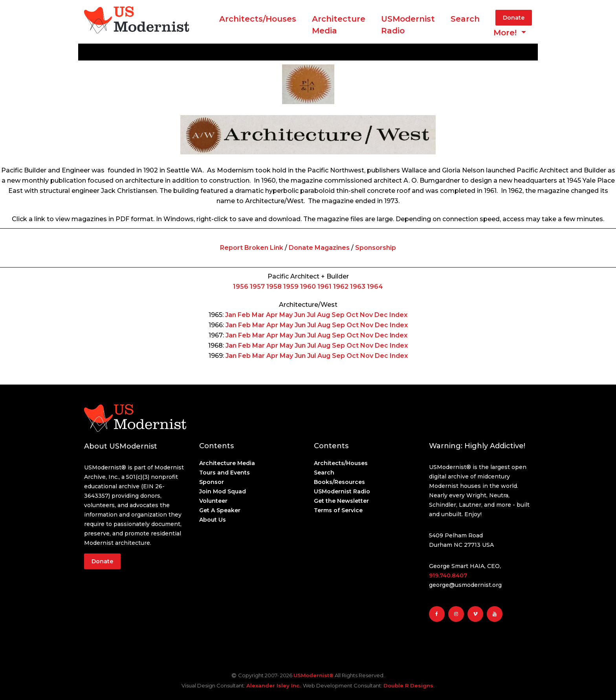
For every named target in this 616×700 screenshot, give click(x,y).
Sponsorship (376, 248)
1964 (375, 287)
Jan (231, 315)
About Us (213, 520)
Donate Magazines (319, 248)
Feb (244, 315)
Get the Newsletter (341, 501)
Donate (514, 18)
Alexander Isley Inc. (273, 685)
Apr (272, 315)
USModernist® (313, 675)
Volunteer (213, 501)
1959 (291, 287)
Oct (352, 315)
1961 (324, 287)
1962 (341, 287)
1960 (308, 287)
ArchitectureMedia (339, 25)
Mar (258, 315)
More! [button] (506, 33)
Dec (381, 315)
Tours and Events (225, 473)
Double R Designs (408, 685)
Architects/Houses (258, 19)
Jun (300, 315)
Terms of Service (338, 510)
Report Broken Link (252, 248)
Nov (366, 315)
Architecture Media (227, 463)
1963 (358, 287)
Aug (324, 315)
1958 (274, 287)
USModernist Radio (408, 25)
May (286, 315)
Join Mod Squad (223, 491)
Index (398, 315)
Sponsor (212, 482)
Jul (311, 315)
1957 (257, 287)
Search (465, 19)
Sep (338, 315)
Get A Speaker (220, 510)
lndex (399, 335)
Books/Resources (339, 482)
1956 (241, 287)
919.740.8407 (448, 575)
